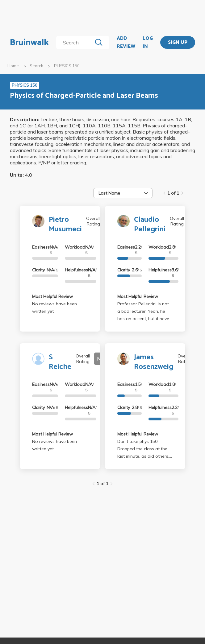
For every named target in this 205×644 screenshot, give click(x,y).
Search (36, 66)
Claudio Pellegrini (150, 225)
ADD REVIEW (126, 42)
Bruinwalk (29, 43)
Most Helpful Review (52, 296)
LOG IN (148, 42)
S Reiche (60, 362)
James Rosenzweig (154, 362)
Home (13, 66)
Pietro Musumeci (65, 225)
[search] (75, 43)
